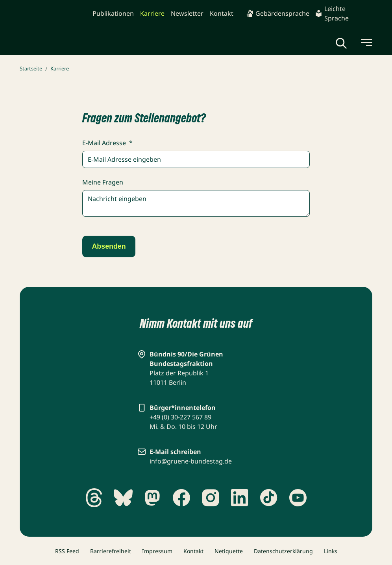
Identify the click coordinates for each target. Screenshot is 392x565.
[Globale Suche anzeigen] (341, 43)
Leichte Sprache (332, 13)
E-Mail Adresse (107, 143)
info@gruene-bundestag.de (191, 461)
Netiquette (229, 551)
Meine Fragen (103, 182)
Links (331, 551)
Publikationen (113, 13)
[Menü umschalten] (366, 42)
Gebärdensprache (277, 13)
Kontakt (222, 13)
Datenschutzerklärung (283, 551)
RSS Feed (67, 551)
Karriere (152, 13)
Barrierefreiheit (111, 551)
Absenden (111, 247)
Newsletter (187, 13)
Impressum (157, 551)
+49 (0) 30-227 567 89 (180, 417)
